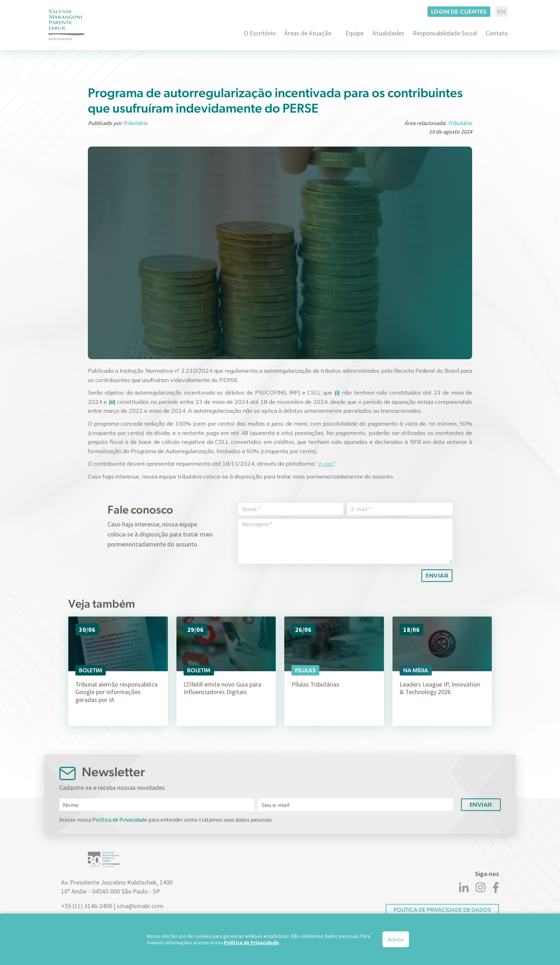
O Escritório (260, 33)
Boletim (91, 670)
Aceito (396, 939)
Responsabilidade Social (445, 33)
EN (502, 12)
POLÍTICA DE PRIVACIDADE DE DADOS (442, 910)
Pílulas (305, 670)
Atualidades (388, 33)
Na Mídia (416, 670)
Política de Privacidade (120, 820)
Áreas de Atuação (308, 33)
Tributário (135, 123)
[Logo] (66, 25)
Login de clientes (459, 12)
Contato (497, 33)
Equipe (354, 33)
